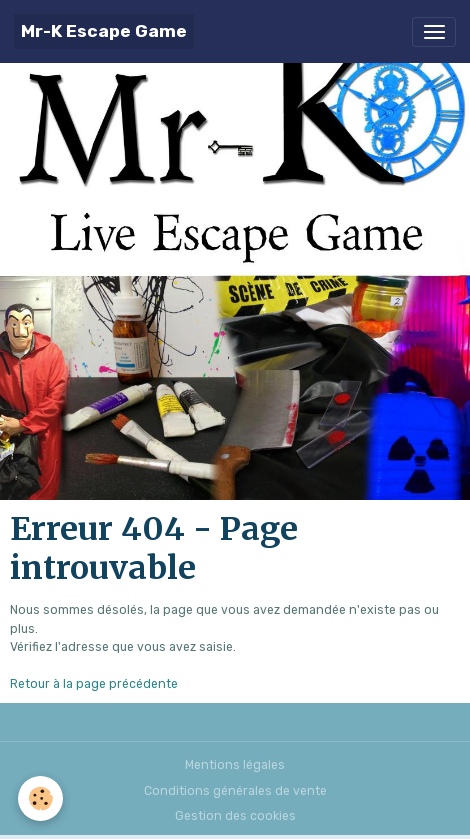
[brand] (104, 31)
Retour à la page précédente (94, 684)
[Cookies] (40, 798)
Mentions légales (235, 765)
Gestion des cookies (235, 816)
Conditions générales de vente (235, 791)
